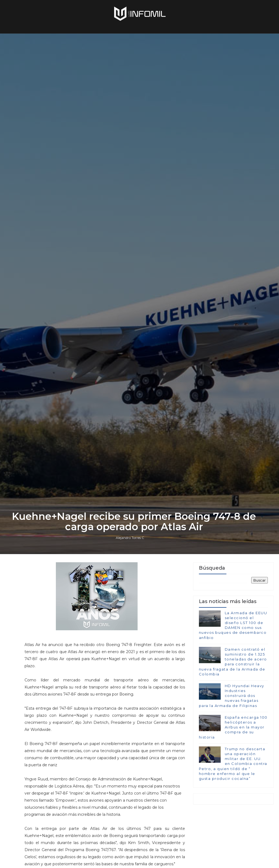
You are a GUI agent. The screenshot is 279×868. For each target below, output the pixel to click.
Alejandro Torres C (130, 538)
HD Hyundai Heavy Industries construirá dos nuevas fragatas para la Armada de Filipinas (232, 696)
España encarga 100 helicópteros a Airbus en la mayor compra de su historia (233, 727)
